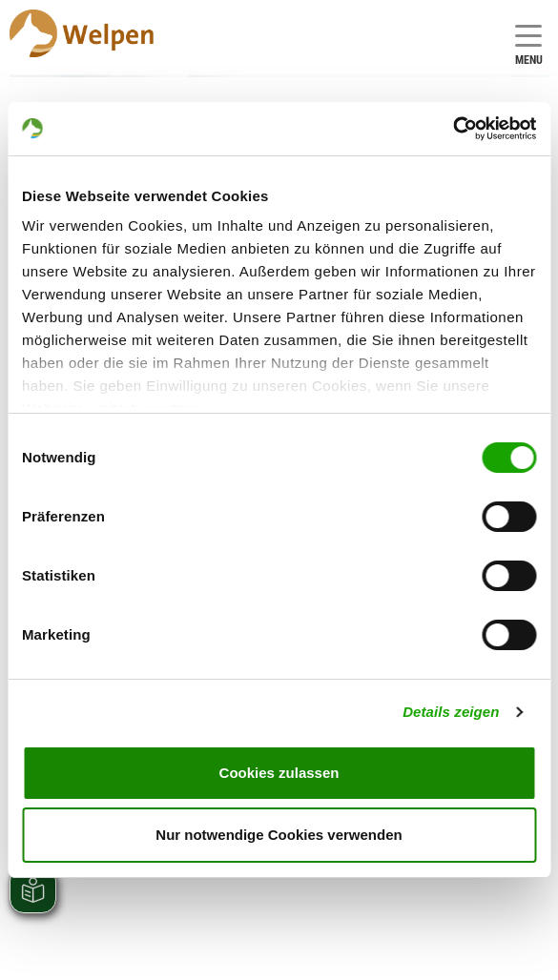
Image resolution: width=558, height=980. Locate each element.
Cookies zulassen (279, 773)
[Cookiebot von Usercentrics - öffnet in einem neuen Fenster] (453, 129)
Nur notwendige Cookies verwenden (279, 835)
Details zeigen (451, 712)
